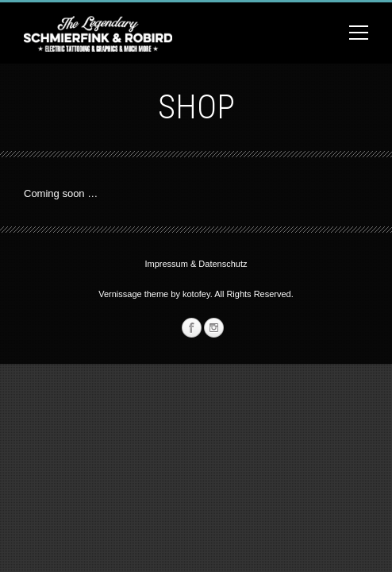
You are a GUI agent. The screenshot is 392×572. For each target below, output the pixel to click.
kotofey (196, 294)
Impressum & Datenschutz (196, 264)
